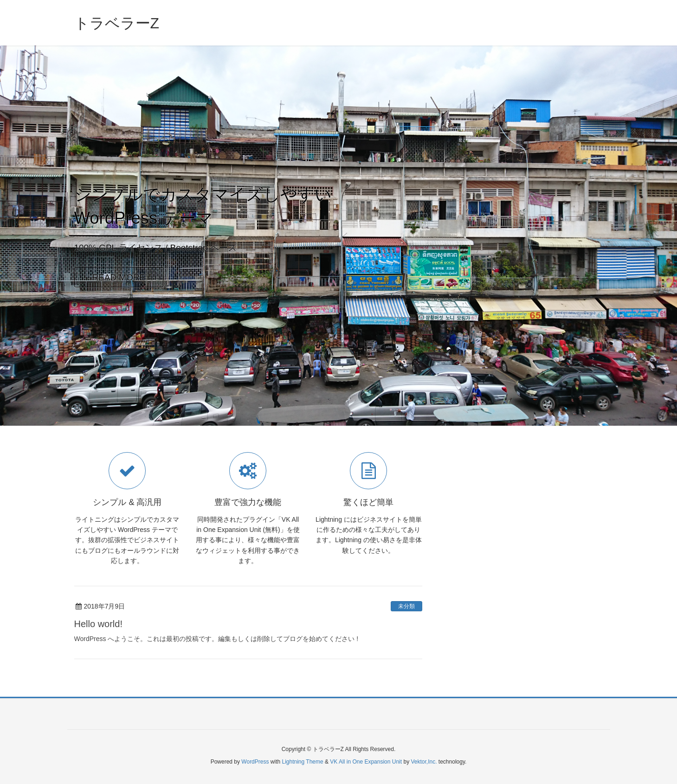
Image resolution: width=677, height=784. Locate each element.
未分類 (406, 606)
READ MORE (119, 277)
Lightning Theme (303, 762)
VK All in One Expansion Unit (366, 762)
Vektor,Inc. (424, 762)
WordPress (255, 762)
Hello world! (98, 624)
